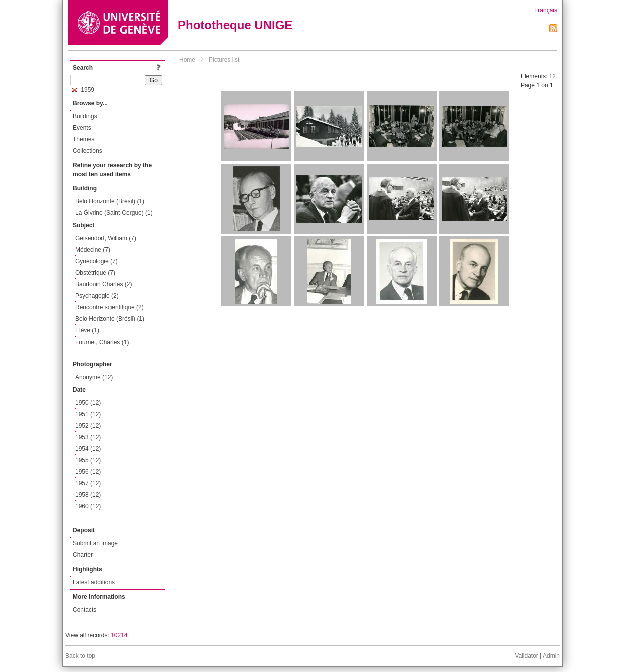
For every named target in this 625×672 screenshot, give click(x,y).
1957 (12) (88, 483)
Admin (551, 656)
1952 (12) (88, 426)
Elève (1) (87, 330)
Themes (83, 139)
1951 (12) (88, 414)
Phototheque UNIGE (235, 25)
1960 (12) (88, 506)
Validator (526, 656)
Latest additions (94, 582)
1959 (83, 90)
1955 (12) (88, 460)
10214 (119, 635)
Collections (87, 151)
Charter (83, 555)
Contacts (84, 610)
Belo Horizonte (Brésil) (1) (110, 201)
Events (82, 128)
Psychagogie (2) (97, 296)
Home (187, 60)
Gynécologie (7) (96, 261)
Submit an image (95, 543)
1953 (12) (88, 437)
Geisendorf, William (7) (106, 238)
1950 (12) (88, 403)
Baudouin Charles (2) (103, 284)
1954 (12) (88, 449)
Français (546, 10)
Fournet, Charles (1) (102, 342)
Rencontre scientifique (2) (109, 307)
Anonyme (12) (94, 377)
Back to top (80, 656)
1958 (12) (88, 495)
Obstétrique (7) (95, 273)
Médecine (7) (93, 250)
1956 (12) (88, 472)
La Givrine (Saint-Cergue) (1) (114, 213)
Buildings (85, 116)
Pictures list (224, 60)
